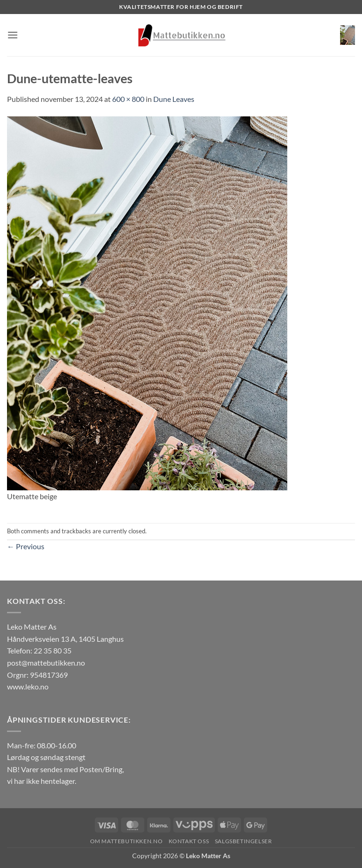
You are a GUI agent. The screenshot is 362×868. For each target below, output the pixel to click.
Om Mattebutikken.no (127, 841)
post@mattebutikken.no (46, 663)
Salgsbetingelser (244, 841)
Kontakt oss (189, 841)
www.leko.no (28, 686)
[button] (13, 35)
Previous (26, 546)
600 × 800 (128, 99)
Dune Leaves (174, 99)
